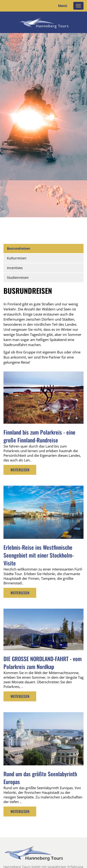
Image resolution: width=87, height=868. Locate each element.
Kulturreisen (17, 258)
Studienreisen (18, 278)
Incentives (15, 268)
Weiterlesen (20, 470)
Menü (63, 6)
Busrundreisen (19, 248)
